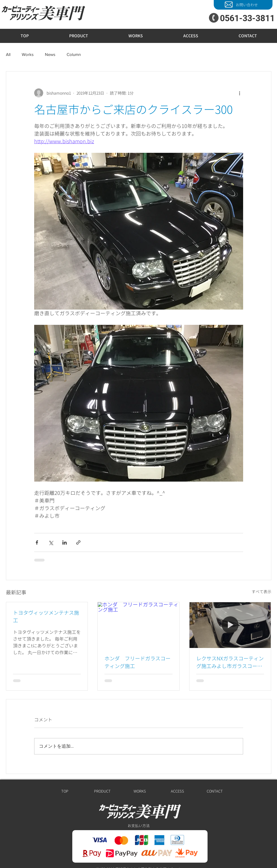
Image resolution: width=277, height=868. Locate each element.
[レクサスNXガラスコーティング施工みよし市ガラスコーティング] (230, 625)
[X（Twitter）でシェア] (51, 542)
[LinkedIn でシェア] (65, 542)
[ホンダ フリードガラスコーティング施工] (138, 625)
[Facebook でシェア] (37, 542)
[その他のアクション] (240, 93)
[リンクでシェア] (78, 542)
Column (74, 54)
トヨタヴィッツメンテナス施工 (46, 617)
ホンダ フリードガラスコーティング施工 (138, 662)
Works (28, 54)
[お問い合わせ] (243, 5)
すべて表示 (261, 592)
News (50, 54)
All (8, 54)
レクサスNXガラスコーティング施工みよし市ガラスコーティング (230, 663)
